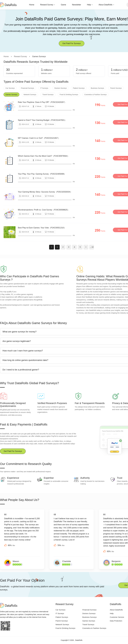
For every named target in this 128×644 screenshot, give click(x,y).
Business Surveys (97, 88)
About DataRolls (105, 5)
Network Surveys (30, 95)
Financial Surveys (27, 88)
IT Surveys (44, 88)
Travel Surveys (48, 95)
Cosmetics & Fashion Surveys (95, 95)
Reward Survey (47, 5)
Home (32, 5)
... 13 (92, 247)
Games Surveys (11, 95)
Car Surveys (10, 88)
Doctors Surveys (61, 88)
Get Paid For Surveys (72, 43)
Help (89, 5)
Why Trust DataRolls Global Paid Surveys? (29, 383)
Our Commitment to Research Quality (26, 464)
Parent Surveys (116, 88)
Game (63, 5)
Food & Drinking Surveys (69, 95)
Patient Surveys (79, 88)
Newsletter (77, 5)
